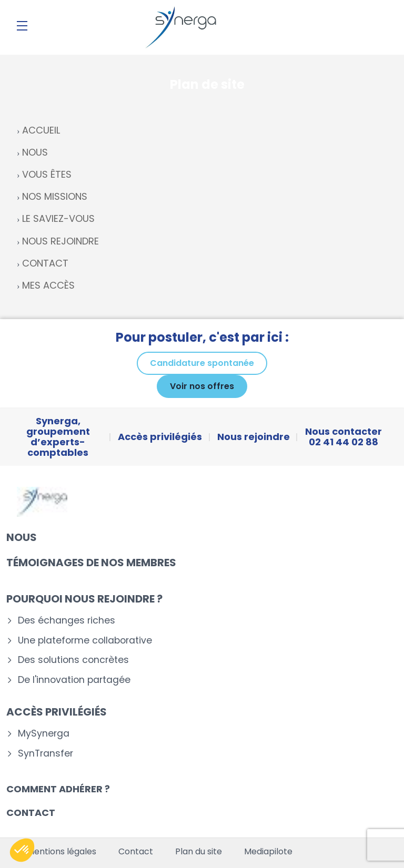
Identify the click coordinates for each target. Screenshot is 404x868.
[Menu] (22, 26)
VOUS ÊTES (47, 174)
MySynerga (44, 734)
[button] (22, 850)
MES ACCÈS (48, 285)
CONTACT (45, 263)
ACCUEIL (41, 130)
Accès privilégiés (57, 712)
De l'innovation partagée (74, 680)
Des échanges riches (67, 621)
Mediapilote (268, 852)
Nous (22, 537)
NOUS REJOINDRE (60, 241)
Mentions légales (62, 852)
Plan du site (199, 852)
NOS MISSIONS (55, 196)
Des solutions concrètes (73, 660)
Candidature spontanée (202, 363)
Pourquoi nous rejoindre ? (84, 599)
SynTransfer (46, 754)
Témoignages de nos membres (91, 563)
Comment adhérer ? (58, 789)
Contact (31, 813)
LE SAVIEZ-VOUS (58, 218)
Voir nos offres (202, 386)
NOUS (35, 152)
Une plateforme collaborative (85, 641)
